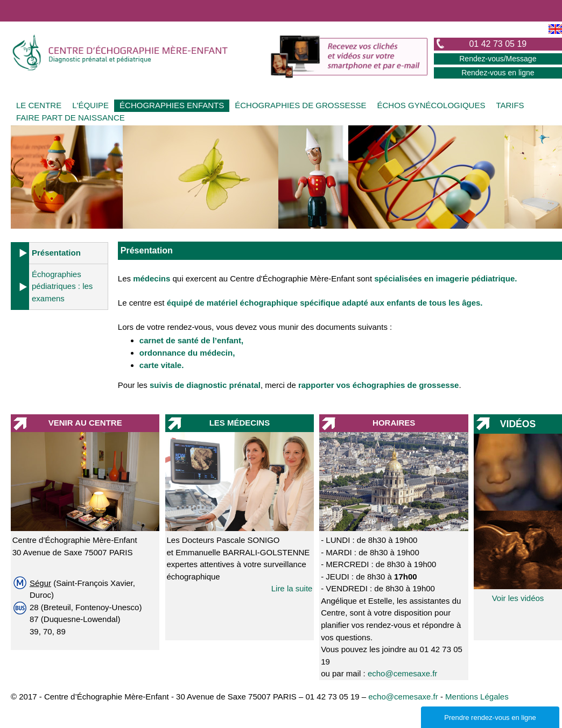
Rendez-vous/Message (498, 59)
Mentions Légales (477, 697)
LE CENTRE (39, 105)
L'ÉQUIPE (90, 105)
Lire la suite (292, 588)
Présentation (56, 253)
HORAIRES (394, 423)
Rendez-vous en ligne (498, 73)
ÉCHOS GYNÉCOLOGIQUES (431, 105)
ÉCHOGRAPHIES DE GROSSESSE (300, 105)
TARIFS (510, 105)
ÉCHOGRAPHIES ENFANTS (172, 105)
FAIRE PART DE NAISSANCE (71, 118)
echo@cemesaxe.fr (402, 673)
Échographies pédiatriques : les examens (62, 286)
